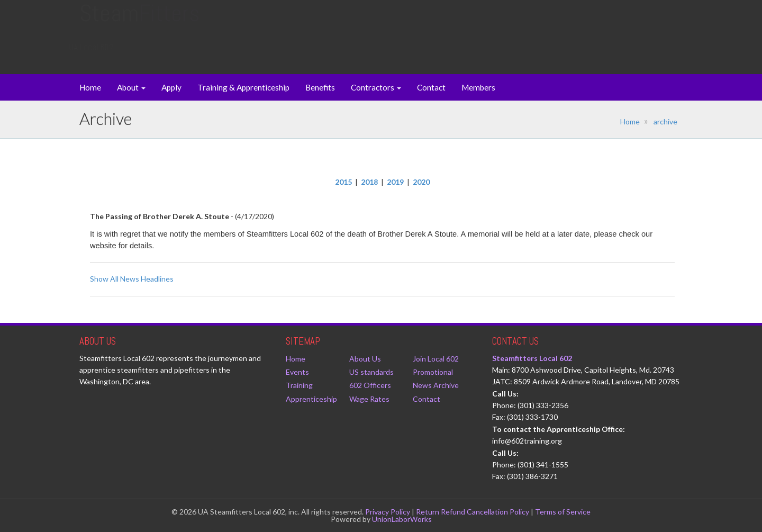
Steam (139, 24)
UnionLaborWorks (402, 519)
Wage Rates (369, 399)
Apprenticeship (311, 399)
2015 (343, 182)
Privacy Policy (388, 512)
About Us (365, 359)
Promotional (433, 372)
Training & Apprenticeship (243, 87)
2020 (421, 182)
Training (299, 385)
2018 (369, 182)
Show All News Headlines (132, 279)
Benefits (320, 87)
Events (297, 372)
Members (478, 87)
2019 (395, 182)
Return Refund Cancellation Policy (473, 512)
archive (665, 121)
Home (90, 87)
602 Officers (370, 385)
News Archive (436, 385)
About (131, 87)
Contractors (376, 87)
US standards (371, 372)
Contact (431, 87)
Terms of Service (563, 512)
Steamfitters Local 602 (532, 358)
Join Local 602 (436, 359)
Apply (171, 87)
